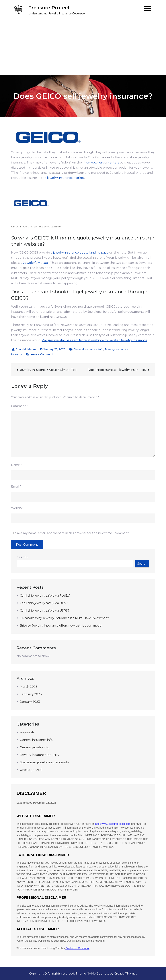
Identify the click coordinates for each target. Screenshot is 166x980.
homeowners (94, 163)
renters (114, 163)
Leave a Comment (41, 355)
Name (16, 465)
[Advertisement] (83, 47)
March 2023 (29, 687)
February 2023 (31, 694)
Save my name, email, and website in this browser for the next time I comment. (72, 533)
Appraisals (27, 733)
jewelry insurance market (65, 178)
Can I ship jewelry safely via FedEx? (45, 596)
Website (17, 508)
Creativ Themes (125, 974)
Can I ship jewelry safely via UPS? (44, 603)
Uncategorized (31, 770)
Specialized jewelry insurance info (44, 763)
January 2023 (30, 702)
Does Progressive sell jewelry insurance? (117, 370)
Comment (19, 406)
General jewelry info (35, 748)
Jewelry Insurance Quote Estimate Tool (49, 370)
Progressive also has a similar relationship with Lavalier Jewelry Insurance (94, 340)
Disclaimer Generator (77, 948)
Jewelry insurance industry (40, 755)
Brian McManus (26, 349)
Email (16, 487)
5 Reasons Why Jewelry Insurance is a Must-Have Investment (64, 618)
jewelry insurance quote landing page (81, 253)
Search (22, 557)
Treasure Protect (49, 8)
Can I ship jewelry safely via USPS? (45, 611)
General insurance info (88, 349)
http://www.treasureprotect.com (113, 824)
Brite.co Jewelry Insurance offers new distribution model (61, 626)
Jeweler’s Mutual (36, 263)
